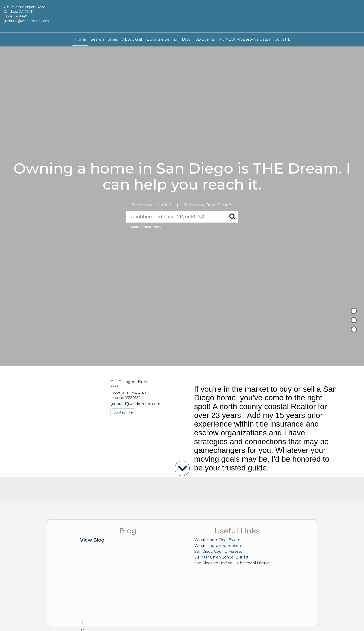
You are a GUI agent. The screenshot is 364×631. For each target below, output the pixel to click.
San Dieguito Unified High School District (232, 563)
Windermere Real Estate (217, 540)
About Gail (132, 39)
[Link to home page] (182, 16)
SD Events (205, 39)
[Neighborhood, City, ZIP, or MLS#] (182, 217)
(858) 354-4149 (15, 16)
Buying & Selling (162, 39)
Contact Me (123, 412)
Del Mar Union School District (221, 557)
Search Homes (104, 39)
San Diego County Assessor (219, 551)
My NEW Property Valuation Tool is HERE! (258, 39)
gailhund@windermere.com (26, 21)
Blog (186, 39)
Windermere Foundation (218, 546)
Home (80, 39)
